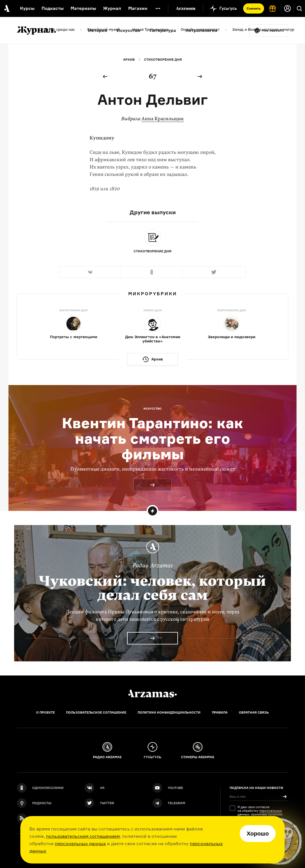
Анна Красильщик (163, 119)
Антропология (201, 30)
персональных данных (80, 843)
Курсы (27, 8)
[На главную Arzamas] (6, 8)
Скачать (254, 8)
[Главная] (152, 694)
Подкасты (53, 8)
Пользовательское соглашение (96, 712)
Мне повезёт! (273, 30)
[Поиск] (299, 8)
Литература (163, 30)
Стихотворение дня (163, 60)
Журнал (112, 8)
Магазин (138, 8)
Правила (220, 712)
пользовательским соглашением (83, 836)
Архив (129, 60)
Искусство (128, 30)
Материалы (83, 8)
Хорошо (258, 834)
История (98, 30)
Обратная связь (254, 712)
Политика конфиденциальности (169, 712)
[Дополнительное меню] (158, 8)
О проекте (45, 712)
